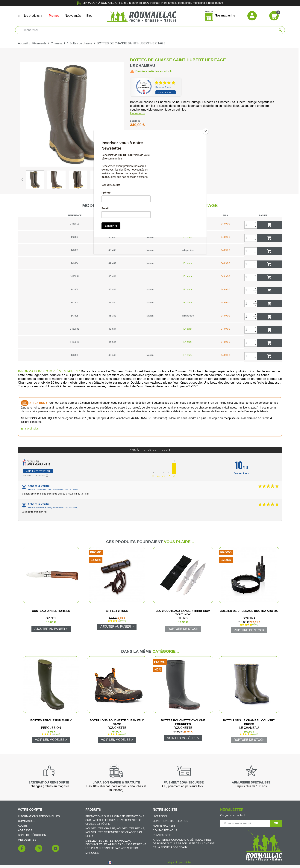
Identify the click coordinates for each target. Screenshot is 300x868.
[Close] (206, 131)
